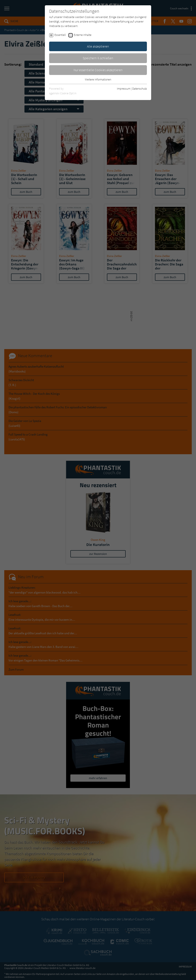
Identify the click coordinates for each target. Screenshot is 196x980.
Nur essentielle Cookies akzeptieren (98, 70)
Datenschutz (140, 89)
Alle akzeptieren (98, 46)
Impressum (124, 89)
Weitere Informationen (98, 79)
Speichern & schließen (98, 58)
